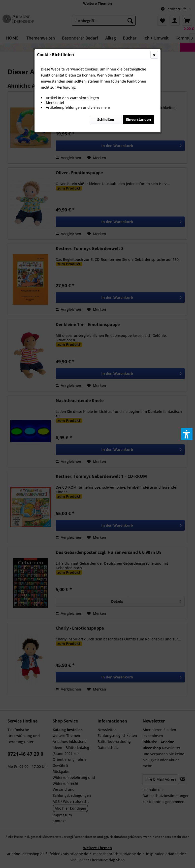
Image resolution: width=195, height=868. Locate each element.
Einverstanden (138, 119)
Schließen (106, 119)
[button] (187, 434)
